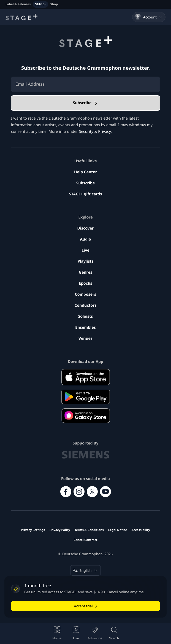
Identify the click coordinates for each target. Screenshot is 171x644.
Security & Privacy (95, 132)
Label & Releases (18, 4)
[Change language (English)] (85, 570)
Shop (54, 4)
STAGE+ (40, 4)
